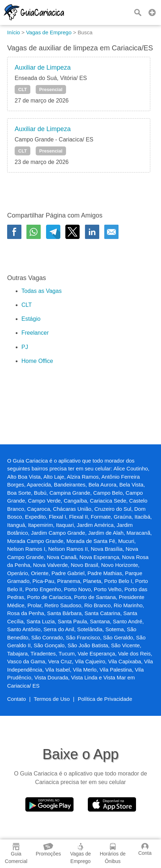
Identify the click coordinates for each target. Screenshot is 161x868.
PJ (25, 347)
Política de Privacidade (105, 699)
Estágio (31, 319)
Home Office (37, 361)
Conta (145, 849)
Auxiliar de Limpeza (43, 68)
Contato (17, 699)
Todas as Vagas (42, 291)
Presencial (51, 89)
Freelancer (35, 333)
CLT (22, 89)
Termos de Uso (52, 699)
